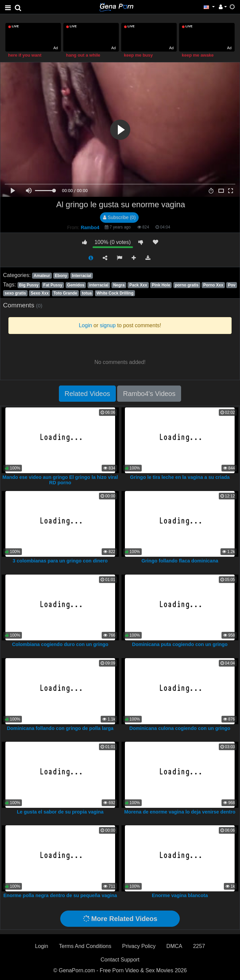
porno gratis (187, 285)
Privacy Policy (139, 946)
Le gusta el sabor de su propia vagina (60, 812)
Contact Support (120, 960)
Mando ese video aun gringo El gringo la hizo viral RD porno (60, 480)
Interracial (82, 276)
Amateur (42, 276)
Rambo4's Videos (149, 394)
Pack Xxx (138, 285)
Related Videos (87, 394)
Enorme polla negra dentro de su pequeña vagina (60, 895)
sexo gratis (15, 293)
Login (42, 946)
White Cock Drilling (115, 293)
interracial (99, 285)
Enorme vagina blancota (180, 895)
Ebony (61, 276)
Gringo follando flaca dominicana (180, 561)
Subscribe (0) (119, 217)
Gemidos (76, 285)
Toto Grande (65, 293)
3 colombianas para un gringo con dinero (60, 561)
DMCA (174, 946)
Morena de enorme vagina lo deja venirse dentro (180, 812)
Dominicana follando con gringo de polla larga (60, 728)
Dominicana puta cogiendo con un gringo (180, 644)
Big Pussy (29, 285)
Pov (232, 285)
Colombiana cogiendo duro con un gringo (60, 644)
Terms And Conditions (85, 946)
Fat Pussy (53, 285)
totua (87, 293)
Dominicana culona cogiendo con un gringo (180, 728)
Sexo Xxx (40, 293)
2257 (199, 946)
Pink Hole (161, 285)
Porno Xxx (213, 285)
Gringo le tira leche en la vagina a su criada (180, 477)
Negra (119, 285)
